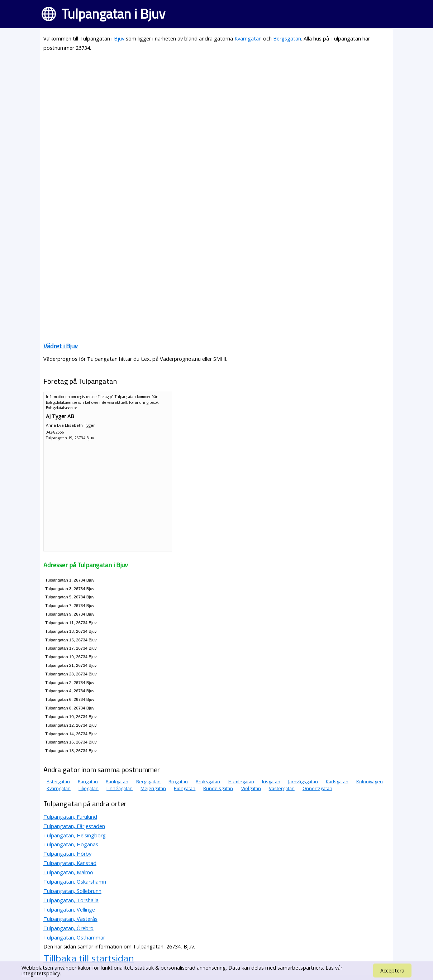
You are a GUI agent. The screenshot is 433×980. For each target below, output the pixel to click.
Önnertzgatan (317, 788)
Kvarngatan (248, 39)
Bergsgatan (287, 39)
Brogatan (178, 781)
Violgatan (251, 788)
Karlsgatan (337, 781)
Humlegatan (241, 781)
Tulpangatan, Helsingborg (75, 835)
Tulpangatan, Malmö (68, 872)
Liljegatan (89, 788)
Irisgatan (271, 781)
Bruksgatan (208, 781)
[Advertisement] (217, 108)
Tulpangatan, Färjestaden (74, 826)
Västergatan (282, 788)
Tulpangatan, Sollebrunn (72, 891)
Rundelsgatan (218, 788)
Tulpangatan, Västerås (70, 919)
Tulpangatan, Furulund (70, 817)
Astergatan (58, 781)
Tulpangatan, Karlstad (70, 863)
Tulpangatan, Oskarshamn (75, 882)
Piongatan (185, 788)
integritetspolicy (41, 973)
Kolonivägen (370, 781)
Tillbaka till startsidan (89, 958)
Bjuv (119, 39)
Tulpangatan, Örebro (68, 928)
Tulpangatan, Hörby (67, 854)
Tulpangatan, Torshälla (71, 900)
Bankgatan (117, 781)
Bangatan (88, 781)
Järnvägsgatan (303, 781)
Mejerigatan (153, 788)
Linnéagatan (120, 788)
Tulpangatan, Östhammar (74, 938)
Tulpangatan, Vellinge (69, 910)
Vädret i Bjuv (61, 346)
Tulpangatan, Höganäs (71, 844)
